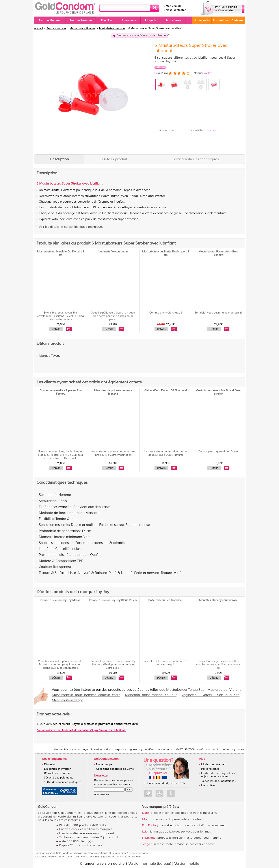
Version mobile (187, 864)
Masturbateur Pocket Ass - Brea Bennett (218, 253)
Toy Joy (208, 73)
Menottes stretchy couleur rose (218, 600)
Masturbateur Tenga (68, 700)
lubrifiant (108, 213)
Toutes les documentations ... (219, 781)
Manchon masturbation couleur (151, 695)
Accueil (38, 28)
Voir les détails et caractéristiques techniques (71, 227)
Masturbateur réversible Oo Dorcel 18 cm (60, 253)
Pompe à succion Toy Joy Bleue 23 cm (113, 600)
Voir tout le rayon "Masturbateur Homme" (143, 36)
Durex (146, 813)
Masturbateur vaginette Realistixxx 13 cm (166, 253)
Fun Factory (150, 825)
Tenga (146, 844)
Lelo (145, 832)
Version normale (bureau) (150, 864)
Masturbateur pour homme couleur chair (86, 695)
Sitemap (137, 857)
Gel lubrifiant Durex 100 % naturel (166, 391)
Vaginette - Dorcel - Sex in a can (210, 695)
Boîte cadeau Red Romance (166, 600)
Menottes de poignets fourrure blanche (113, 392)
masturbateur (53, 190)
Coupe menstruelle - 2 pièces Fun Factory (61, 392)
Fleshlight (149, 838)
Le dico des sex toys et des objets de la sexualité (218, 775)
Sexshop (40, 853)
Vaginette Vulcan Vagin (113, 252)
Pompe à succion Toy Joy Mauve (61, 600)
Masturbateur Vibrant (224, 690)
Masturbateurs (50, 184)
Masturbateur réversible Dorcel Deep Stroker (218, 392)
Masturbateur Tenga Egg (185, 690)
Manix (146, 819)
